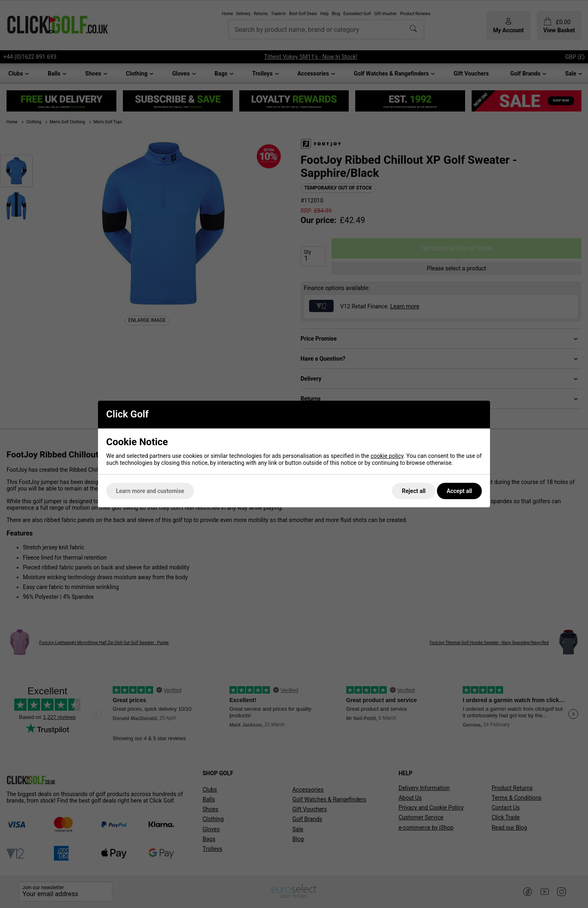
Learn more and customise (150, 491)
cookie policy (387, 456)
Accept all (459, 491)
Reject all (414, 491)
